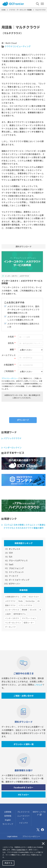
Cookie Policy (21, 850)
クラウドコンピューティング (18, 46)
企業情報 (8, 812)
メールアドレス (9, 355)
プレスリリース (23, 812)
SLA (10, 557)
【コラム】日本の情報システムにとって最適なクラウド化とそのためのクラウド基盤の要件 (25, 526)
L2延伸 (8, 614)
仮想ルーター (29, 623)
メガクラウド (10, 601)
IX (40, 610)
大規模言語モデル (12, 597)
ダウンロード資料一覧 (24, 744)
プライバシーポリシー (11, 378)
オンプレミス (14, 549)
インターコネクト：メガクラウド (17, 276)
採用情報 (8, 816)
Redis (21, 601)
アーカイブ (13, 576)
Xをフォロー (24, 795)
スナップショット (16, 572)
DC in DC (33, 610)
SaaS (11, 564)
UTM (24, 597)
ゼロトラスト (34, 597)
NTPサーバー (15, 584)
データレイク (10, 627)
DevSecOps (30, 601)
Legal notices (12, 836)
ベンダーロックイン (13, 447)
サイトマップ (8, 824)
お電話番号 (9, 365)
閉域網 (24, 610)
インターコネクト (12, 618)
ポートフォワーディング (19, 580)
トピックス (23, 823)
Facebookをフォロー (24, 787)
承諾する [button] (8, 863)
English (8, 820)
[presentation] (22, 408)
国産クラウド (10, 605)
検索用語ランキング (24, 543)
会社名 (11, 343)
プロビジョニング (16, 568)
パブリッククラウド (12, 438)
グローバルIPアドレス (18, 560)
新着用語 (24, 590)
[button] (6, 858)
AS (39, 601)
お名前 (11, 337)
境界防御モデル (20, 614)
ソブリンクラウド (25, 605)
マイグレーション (29, 618)
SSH (11, 553)
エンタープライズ (12, 610)
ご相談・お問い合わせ (24, 696)
